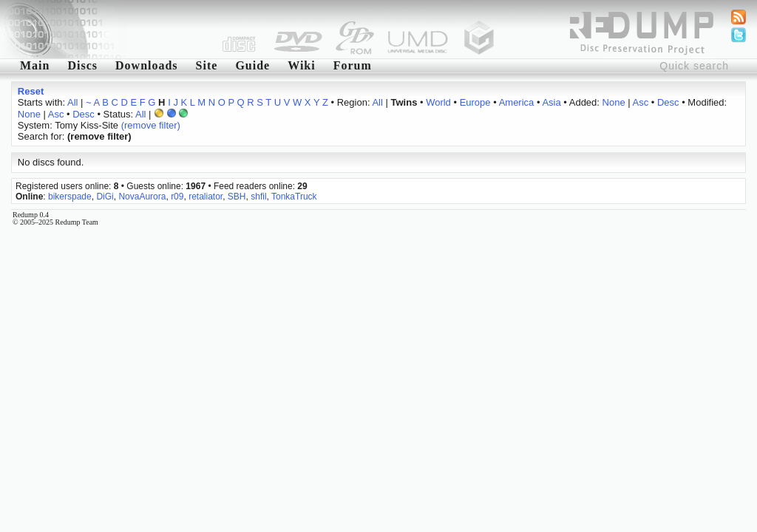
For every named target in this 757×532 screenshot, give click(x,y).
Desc (668, 102)
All (72, 102)
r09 (177, 197)
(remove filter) (151, 125)
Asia (551, 102)
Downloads (147, 65)
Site (207, 65)
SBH (237, 197)
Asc (641, 102)
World (438, 102)
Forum (353, 65)
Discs (82, 65)
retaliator (206, 197)
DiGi (105, 197)
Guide (252, 65)
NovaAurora (142, 197)
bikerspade (70, 197)
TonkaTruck (294, 197)
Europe (475, 102)
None (614, 102)
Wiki (302, 65)
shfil (258, 197)
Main (35, 65)
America (517, 102)
